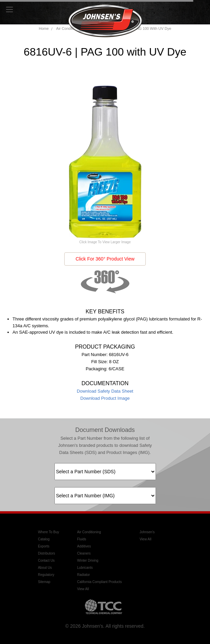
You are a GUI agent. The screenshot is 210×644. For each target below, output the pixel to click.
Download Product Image (105, 398)
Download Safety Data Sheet (105, 391)
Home (44, 28)
